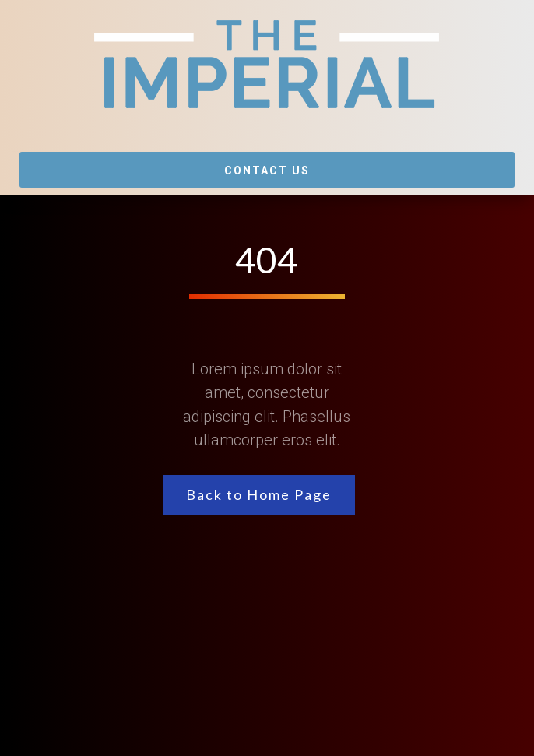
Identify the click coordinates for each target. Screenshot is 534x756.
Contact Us (267, 171)
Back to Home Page (259, 494)
